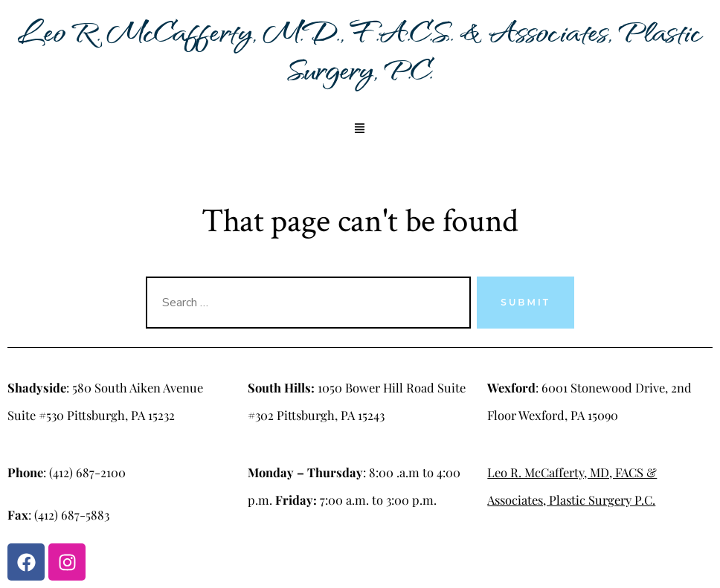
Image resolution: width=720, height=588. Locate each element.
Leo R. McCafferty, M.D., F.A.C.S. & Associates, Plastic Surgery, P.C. (360, 50)
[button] (360, 130)
